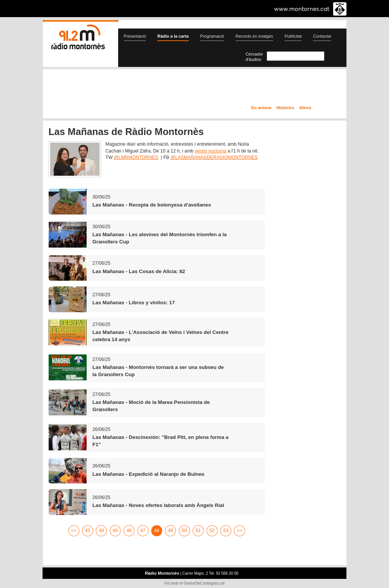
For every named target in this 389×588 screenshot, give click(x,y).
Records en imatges (254, 36)
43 (88, 531)
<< (74, 531)
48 (157, 531)
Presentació (135, 36)
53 (226, 531)
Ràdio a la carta (173, 36)
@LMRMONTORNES (136, 157)
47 (143, 531)
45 (115, 531)
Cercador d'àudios (255, 57)
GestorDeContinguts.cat (204, 583)
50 (185, 531)
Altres (305, 108)
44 (101, 531)
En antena (262, 108)
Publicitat (293, 36)
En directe (124, 89)
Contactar (322, 36)
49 (171, 531)
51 (198, 531)
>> (240, 531)
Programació (212, 36)
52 (212, 531)
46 (129, 531)
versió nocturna (211, 151)
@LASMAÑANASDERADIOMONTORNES (214, 157)
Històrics (285, 108)
